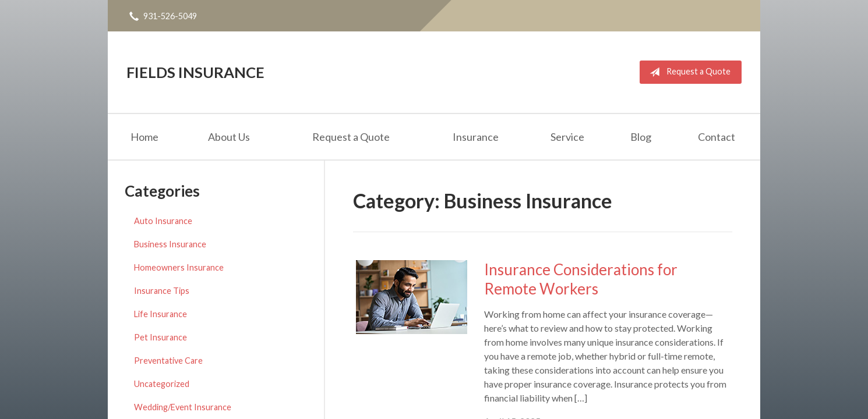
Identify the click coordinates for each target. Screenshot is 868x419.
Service (567, 137)
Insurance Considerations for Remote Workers (581, 279)
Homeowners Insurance (179, 267)
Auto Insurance (163, 221)
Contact (717, 137)
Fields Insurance (195, 72)
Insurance (476, 137)
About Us (229, 137)
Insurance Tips (162, 291)
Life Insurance (160, 314)
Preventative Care (168, 361)
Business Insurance (170, 244)
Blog (641, 137)
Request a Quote (688, 72)
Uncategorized (162, 384)
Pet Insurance (160, 337)
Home (144, 137)
